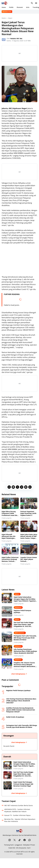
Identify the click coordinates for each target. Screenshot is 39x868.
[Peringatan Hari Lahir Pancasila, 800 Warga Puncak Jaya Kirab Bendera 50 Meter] (7, 637)
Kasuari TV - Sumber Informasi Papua (16, 815)
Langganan (18, 845)
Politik (11, 7)
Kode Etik (12, 848)
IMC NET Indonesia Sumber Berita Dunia (17, 805)
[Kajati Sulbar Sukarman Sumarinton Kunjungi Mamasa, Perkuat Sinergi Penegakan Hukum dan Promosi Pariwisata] (10, 549)
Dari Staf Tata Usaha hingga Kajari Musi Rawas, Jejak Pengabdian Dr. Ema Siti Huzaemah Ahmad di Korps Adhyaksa (24, 624)
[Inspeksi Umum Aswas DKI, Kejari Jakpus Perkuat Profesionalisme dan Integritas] (29, 549)
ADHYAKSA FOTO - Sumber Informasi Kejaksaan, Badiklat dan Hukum (16, 810)
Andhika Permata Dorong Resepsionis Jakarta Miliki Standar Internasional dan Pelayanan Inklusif (21, 710)
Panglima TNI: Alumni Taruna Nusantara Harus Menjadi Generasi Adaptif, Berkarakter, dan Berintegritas (25, 665)
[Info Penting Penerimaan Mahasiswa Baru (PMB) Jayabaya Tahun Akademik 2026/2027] (7, 650)
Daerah (17, 594)
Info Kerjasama (21, 848)
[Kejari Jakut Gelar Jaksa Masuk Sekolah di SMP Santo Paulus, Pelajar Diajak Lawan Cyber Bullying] (29, 526)
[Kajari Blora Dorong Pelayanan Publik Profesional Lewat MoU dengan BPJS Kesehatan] (10, 503)
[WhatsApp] (30, 487)
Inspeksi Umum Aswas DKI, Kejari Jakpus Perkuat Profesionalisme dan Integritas (29, 559)
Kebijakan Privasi (29, 845)
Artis (28, 7)
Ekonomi (20, 7)
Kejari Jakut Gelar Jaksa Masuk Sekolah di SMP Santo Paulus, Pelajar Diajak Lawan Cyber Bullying (29, 536)
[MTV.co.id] (20, 831)
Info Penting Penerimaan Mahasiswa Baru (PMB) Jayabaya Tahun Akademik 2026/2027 (25, 651)
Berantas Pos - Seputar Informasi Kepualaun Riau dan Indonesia (19, 820)
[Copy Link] (9, 487)
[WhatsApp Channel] (30, 840)
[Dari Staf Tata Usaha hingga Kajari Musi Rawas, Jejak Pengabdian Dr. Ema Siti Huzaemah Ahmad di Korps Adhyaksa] (7, 623)
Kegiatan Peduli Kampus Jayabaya (22, 611)
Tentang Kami (9, 845)
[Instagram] (10, 840)
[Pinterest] (26, 487)
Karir (29, 848)
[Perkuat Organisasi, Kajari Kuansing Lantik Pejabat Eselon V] (29, 503)
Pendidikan (18, 607)
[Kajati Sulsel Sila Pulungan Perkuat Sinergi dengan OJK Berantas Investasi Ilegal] (8, 785)
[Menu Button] (36, 3)
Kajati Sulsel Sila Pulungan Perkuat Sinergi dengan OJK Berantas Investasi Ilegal (23, 784)
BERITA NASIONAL (20, 633)
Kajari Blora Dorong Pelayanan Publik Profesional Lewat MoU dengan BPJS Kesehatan (10, 513)
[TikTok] (20, 840)
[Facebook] (13, 487)
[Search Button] (32, 3)
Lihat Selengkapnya (19, 674)
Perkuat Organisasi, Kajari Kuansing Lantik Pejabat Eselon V (28, 513)
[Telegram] (22, 487)
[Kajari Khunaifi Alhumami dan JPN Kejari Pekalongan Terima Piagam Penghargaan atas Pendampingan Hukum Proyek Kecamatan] (10, 526)
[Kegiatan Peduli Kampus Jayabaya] (7, 611)
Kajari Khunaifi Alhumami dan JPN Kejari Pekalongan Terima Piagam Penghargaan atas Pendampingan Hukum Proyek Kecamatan (10, 536)
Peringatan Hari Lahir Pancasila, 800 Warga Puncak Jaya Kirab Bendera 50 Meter (25, 638)
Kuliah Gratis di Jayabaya (15, 717)
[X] (17, 487)
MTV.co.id (13, 852)
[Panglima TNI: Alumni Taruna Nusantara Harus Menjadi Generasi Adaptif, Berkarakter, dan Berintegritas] (7, 664)
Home (4, 7)
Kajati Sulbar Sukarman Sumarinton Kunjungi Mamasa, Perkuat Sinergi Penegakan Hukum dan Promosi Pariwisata (10, 559)
